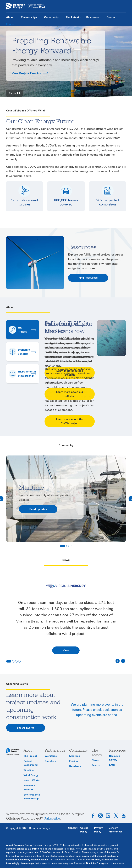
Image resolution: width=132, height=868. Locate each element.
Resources (93, 17)
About (10, 17)
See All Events (26, 728)
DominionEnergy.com (98, 863)
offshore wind (63, 856)
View (66, 650)
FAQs (112, 765)
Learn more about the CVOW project (70, 421)
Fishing (73, 761)
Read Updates (38, 509)
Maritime (75, 756)
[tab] (66, 586)
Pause (12, 93)
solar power (82, 856)
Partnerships (29, 17)
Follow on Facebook (93, 816)
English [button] (11, 24)
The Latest (72, 17)
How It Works (32, 780)
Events (96, 765)
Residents (75, 766)
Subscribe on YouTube (124, 816)
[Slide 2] (67, 546)
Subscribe (52, 818)
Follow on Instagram (100, 816)
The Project (30, 756)
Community (51, 17)
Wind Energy (31, 775)
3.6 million (33, 849)
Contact (112, 17)
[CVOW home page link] (26, 6)
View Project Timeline (26, 73)
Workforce (51, 756)
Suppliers (50, 761)
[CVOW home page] (13, 752)
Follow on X (116, 816)
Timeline (29, 770)
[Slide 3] (71, 546)
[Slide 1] (63, 546)
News (95, 760)
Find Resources (88, 278)
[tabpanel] (66, 627)
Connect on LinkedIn (108, 816)
